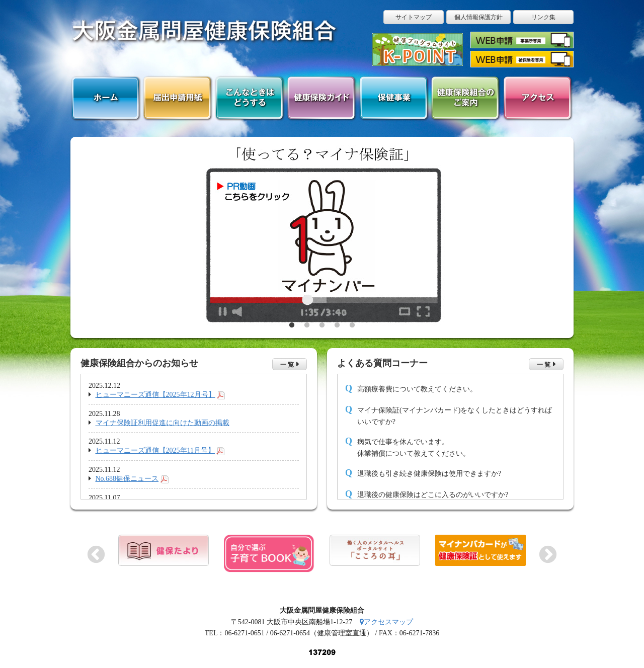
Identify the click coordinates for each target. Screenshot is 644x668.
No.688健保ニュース (127, 479)
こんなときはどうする (250, 98)
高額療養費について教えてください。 (417, 389)
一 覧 (287, 365)
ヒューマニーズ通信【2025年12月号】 (155, 395)
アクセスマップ (386, 622)
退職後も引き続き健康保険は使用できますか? (429, 474)
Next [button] (548, 554)
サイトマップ (414, 17)
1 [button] (292, 325)
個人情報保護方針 (478, 17)
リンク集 (543, 17)
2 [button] (307, 325)
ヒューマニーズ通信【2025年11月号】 (155, 450)
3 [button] (322, 325)
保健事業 (393, 98)
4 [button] (337, 325)
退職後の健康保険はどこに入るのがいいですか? (433, 495)
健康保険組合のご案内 (465, 98)
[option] (322, 237)
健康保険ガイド (321, 98)
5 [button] (352, 325)
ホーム (106, 98)
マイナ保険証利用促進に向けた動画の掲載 (163, 423)
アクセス (537, 98)
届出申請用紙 (178, 98)
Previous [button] (96, 554)
